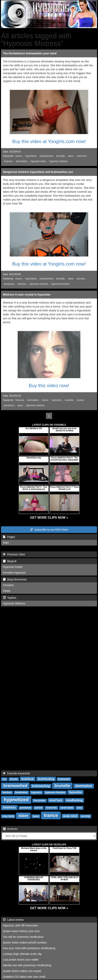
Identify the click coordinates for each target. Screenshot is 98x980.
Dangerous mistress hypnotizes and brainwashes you (38, 172)
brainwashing (41, 786)
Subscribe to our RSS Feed (49, 530)
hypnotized (31, 156)
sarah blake (67, 808)
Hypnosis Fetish (13, 567)
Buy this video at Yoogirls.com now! (49, 141)
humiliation (21, 792)
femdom (7, 792)
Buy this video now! (49, 386)
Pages (9, 537)
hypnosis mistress (59, 161)
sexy (79, 808)
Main (6, 543)
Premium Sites (14, 554)
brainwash (64, 779)
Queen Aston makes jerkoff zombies (25, 943)
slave (71, 156)
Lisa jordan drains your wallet (21, 960)
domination (22, 161)
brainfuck (28, 779)
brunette (61, 156)
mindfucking (74, 800)
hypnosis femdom (60, 284)
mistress (8, 161)
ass (4, 779)
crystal (80, 400)
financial (20, 400)
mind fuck (82, 156)
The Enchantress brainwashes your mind (30, 53)
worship (81, 279)
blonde (14, 779)
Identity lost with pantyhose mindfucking (27, 965)
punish (39, 808)
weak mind (70, 816)
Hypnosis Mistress (14, 603)
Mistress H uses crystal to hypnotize (27, 295)
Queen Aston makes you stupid (22, 971)
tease (36, 816)
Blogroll (10, 561)
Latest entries (13, 920)
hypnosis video (38, 161)
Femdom (8, 585)
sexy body (8, 816)
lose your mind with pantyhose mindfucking (29, 948)
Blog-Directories (15, 579)
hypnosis (36, 792)
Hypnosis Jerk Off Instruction (20, 925)
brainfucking (46, 779)
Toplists (10, 598)
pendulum (9, 284)
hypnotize (57, 400)
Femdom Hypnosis (14, 573)
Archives (10, 829)
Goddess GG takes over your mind (24, 977)
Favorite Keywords (16, 773)
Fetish (7, 591)
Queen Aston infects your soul (21, 931)
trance (19, 156)
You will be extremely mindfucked (23, 937)
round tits (51, 808)
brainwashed (46, 156)
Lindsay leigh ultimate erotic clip (22, 954)
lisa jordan (40, 800)
